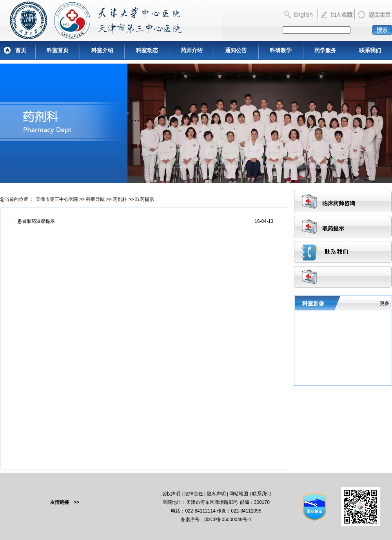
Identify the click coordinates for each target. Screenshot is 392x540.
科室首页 (58, 50)
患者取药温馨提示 (36, 221)
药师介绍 (192, 50)
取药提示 (145, 199)
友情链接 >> (65, 502)
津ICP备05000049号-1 (228, 520)
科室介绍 (102, 50)
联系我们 (370, 50)
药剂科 (120, 199)
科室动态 (147, 50)
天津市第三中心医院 (57, 199)
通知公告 (236, 50)
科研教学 (281, 50)
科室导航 (95, 199)
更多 (385, 303)
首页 (21, 50)
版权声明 (171, 494)
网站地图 (239, 494)
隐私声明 (216, 494)
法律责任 (194, 494)
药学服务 (325, 50)
